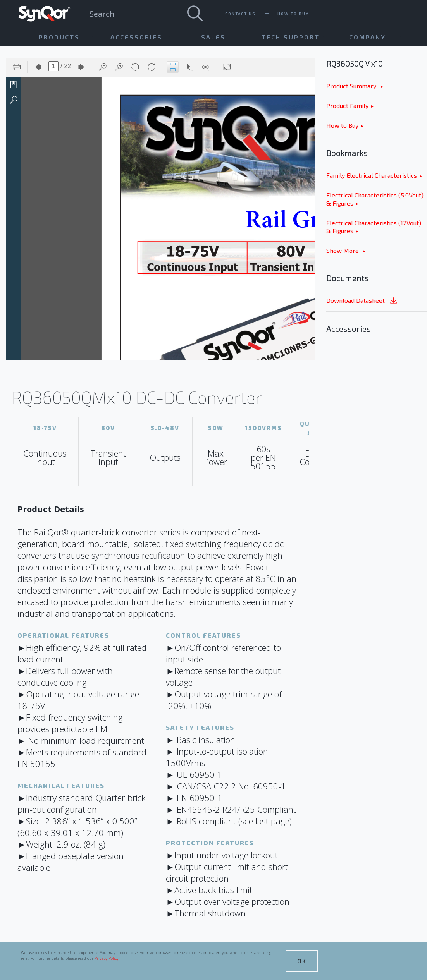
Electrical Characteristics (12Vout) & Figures (374, 227)
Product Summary (352, 86)
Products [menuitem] (59, 37)
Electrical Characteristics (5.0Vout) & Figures (375, 199)
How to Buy (342, 125)
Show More (343, 250)
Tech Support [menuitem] (291, 37)
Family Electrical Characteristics (372, 175)
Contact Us (240, 14)
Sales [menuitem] (213, 37)
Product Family (347, 106)
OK (302, 961)
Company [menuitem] (368, 37)
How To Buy (293, 14)
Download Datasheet (362, 301)
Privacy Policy (107, 958)
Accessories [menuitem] (136, 37)
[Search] (195, 14)
